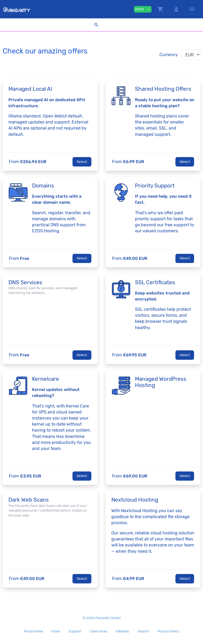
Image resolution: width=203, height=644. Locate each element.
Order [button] (143, 9)
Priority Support (155, 186)
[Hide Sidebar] (192, 9)
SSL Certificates (155, 282)
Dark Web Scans (29, 500)
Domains (43, 186)
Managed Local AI (30, 89)
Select (82, 162)
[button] (160, 9)
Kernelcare (46, 379)
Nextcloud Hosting (135, 500)
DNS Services (25, 282)
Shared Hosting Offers (163, 89)
